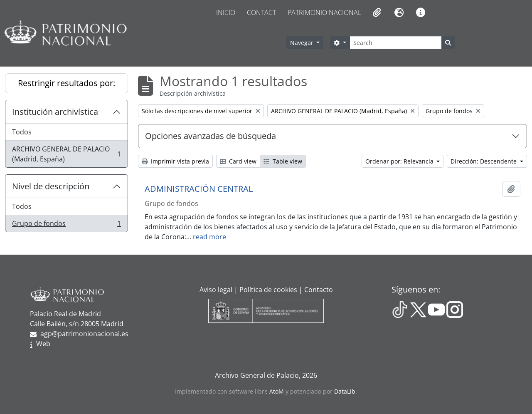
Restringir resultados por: (66, 83)
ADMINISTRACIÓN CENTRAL (199, 189)
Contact (261, 12)
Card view (238, 161)
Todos (22, 132)
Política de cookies (268, 290)
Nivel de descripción (51, 186)
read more (209, 237)
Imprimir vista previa (175, 161)
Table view (283, 161)
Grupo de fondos (66, 225)
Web (43, 344)
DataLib (345, 391)
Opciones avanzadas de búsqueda (211, 136)
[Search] (396, 43)
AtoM (277, 391)
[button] (376, 12)
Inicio (226, 12)
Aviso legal (216, 290)
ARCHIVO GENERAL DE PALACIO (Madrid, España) (66, 154)
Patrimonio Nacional (324, 12)
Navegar (303, 43)
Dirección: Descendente (484, 161)
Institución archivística (55, 112)
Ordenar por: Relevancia (400, 161)
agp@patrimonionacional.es (84, 334)
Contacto (319, 290)
